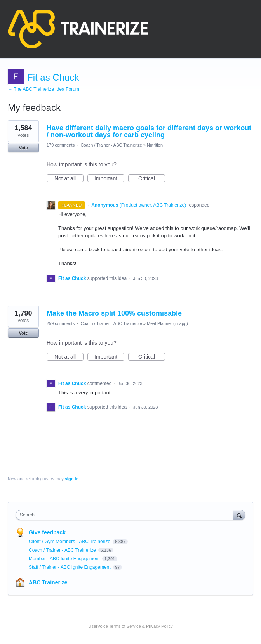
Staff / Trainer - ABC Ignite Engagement (70, 567)
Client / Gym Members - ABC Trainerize (70, 542)
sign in (72, 479)
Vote (23, 148)
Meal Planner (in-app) (167, 323)
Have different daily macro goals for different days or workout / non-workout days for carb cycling (149, 131)
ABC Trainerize (48, 582)
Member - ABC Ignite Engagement (65, 559)
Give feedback (47, 532)
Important (109, 179)
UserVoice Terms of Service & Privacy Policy (131, 626)
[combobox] (126, 515)
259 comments (61, 323)
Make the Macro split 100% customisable (114, 313)
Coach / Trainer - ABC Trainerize (111, 145)
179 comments (61, 145)
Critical (152, 179)
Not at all (69, 179)
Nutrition (155, 145)
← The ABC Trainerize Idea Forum (43, 89)
